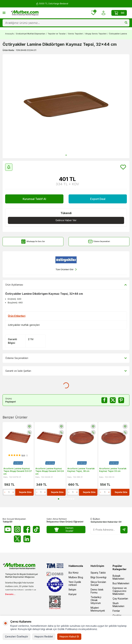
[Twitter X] (17, 539)
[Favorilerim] (93, 13)
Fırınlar (116, 611)
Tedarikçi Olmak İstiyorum (96, 600)
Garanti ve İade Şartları (66, 371)
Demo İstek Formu (97, 591)
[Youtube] (8, 529)
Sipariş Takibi (98, 573)
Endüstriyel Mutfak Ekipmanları (31, 34)
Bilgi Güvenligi (98, 577)
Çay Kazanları (120, 599)
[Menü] (4, 13)
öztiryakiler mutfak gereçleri (24, 325)
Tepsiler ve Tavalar (57, 34)
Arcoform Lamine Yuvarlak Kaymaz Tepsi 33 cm (113, 470)
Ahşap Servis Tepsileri (96, 34)
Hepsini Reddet (44, 636)
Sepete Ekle (25, 492)
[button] (66, 155)
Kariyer (73, 594)
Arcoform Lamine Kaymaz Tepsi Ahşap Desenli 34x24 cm (50, 471)
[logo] (25, 13)
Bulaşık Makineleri (118, 577)
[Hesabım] (103, 13)
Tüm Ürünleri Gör (66, 269)
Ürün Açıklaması (66, 285)
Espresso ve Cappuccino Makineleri (120, 591)
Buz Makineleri (121, 583)
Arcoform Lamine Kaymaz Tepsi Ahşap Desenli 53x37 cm (18, 471)
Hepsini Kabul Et (69, 636)
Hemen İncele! (64, 529)
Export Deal (98, 199)
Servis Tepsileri (75, 34)
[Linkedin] (27, 539)
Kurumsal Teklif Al (34, 199)
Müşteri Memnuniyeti (98, 609)
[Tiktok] (36, 529)
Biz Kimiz (74, 573)
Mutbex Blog (76, 577)
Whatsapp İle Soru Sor (33, 241)
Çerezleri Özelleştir (16, 636)
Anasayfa (9, 34)
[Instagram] (17, 529)
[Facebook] (27, 529)
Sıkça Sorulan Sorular (98, 583)
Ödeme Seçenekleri (99, 241)
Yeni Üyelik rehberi (75, 583)
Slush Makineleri (118, 605)
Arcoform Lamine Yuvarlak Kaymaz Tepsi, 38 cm (81, 470)
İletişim (72, 590)
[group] (66, 106)
